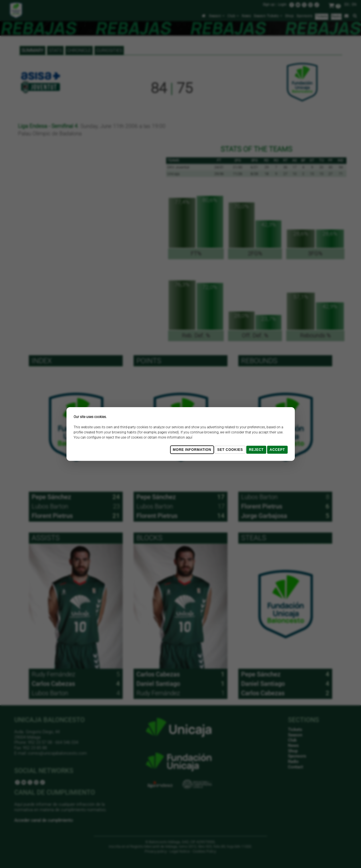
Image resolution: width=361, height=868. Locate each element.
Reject (256, 450)
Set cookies (230, 450)
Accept (277, 450)
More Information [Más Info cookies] (192, 450)
